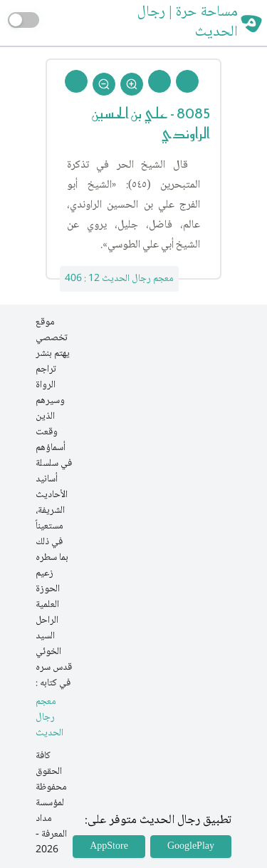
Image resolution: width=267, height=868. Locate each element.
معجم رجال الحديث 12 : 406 (119, 279)
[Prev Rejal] (187, 81)
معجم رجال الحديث (49, 718)
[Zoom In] (132, 84)
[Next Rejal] (159, 81)
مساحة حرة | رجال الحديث (187, 23)
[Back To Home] (76, 81)
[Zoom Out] (104, 84)
